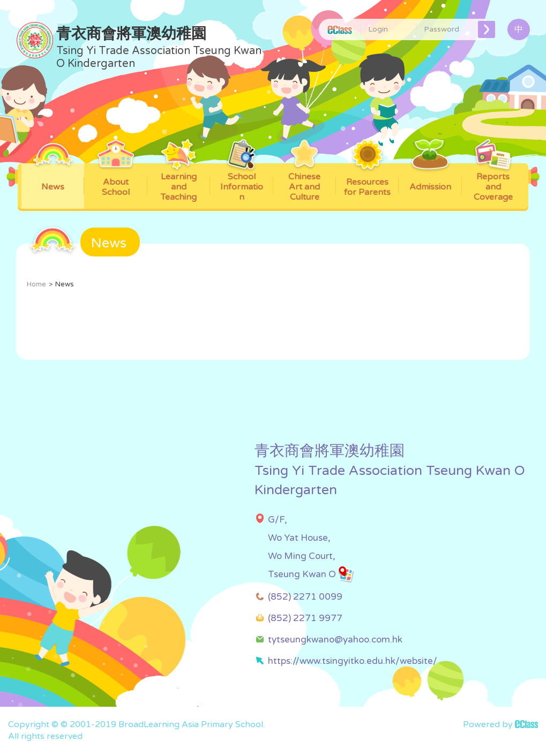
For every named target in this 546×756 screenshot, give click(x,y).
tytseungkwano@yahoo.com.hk (335, 640)
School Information (241, 183)
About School (116, 180)
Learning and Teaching (179, 183)
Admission (430, 178)
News (53, 178)
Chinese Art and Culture (305, 183)
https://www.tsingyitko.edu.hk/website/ (353, 661)
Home (36, 284)
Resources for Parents (367, 180)
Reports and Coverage (493, 183)
